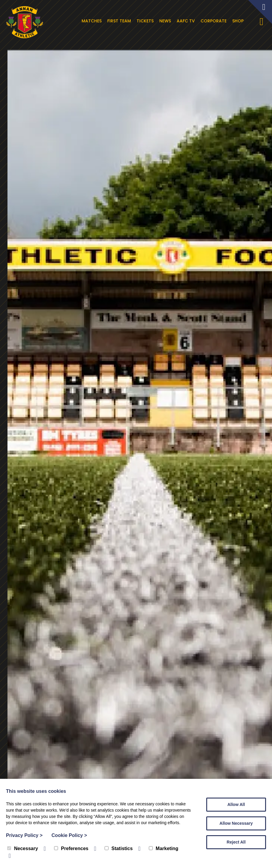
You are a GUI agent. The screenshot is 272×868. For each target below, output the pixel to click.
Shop (239, 21)
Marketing (164, 848)
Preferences (71, 848)
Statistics (119, 848)
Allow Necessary (236, 823)
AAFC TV (187, 21)
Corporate (214, 21)
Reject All (236, 842)
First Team (120, 21)
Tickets (146, 21)
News (166, 21)
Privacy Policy (24, 835)
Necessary (23, 848)
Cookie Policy (69, 835)
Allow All (236, 804)
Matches (93, 21)
